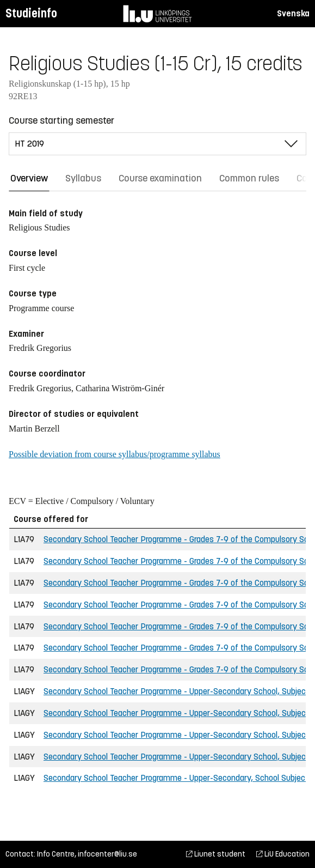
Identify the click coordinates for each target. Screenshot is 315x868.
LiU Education (283, 854)
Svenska (293, 13)
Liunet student (216, 854)
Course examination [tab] (160, 178)
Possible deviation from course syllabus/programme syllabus (115, 454)
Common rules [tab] (249, 178)
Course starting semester (61, 120)
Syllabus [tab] (83, 178)
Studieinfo (31, 13)
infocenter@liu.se (107, 854)
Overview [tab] (29, 178)
